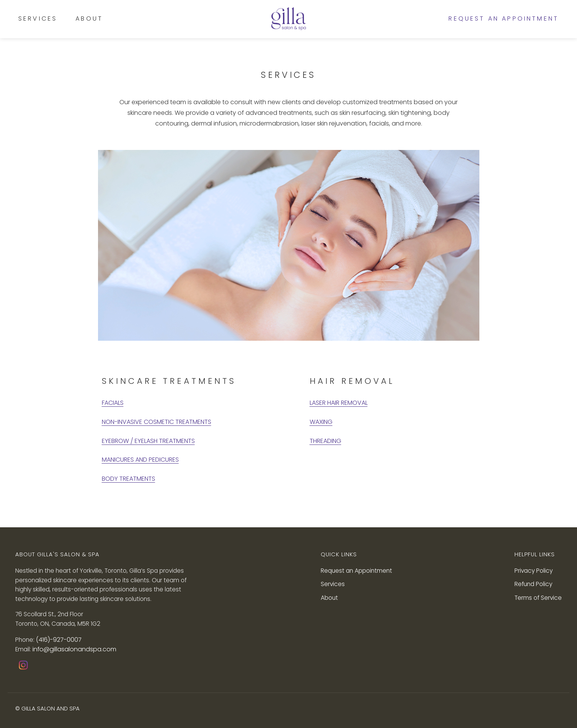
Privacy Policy (534, 571)
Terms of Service (538, 598)
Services (38, 19)
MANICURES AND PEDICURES (140, 460)
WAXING (321, 422)
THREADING (325, 441)
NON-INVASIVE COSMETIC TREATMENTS (157, 422)
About (89, 19)
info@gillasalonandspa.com (74, 649)
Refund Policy (533, 584)
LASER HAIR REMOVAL (339, 403)
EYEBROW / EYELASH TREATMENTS (148, 441)
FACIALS (113, 403)
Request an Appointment (504, 19)
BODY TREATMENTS (129, 479)
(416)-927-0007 (59, 640)
